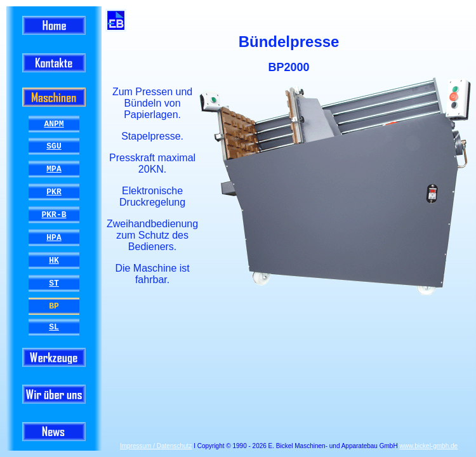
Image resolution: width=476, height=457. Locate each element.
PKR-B (54, 215)
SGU (54, 146)
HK (54, 260)
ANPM (54, 124)
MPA (54, 169)
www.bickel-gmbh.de (428, 446)
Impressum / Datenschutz (156, 446)
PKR (54, 192)
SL (54, 327)
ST (54, 283)
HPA (54, 237)
